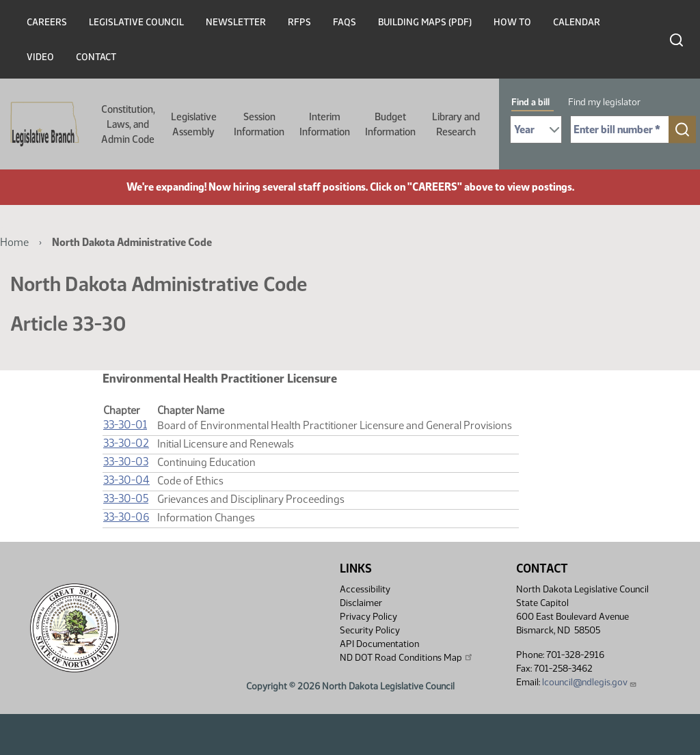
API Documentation (379, 644)
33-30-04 (126, 480)
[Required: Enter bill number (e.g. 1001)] (620, 129)
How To (512, 22)
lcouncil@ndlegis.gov (590, 682)
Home (14, 242)
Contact (96, 57)
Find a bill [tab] (530, 102)
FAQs (345, 22)
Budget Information (390, 124)
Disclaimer (361, 603)
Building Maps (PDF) (425, 22)
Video (40, 57)
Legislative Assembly (194, 124)
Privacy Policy (368, 617)
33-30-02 (126, 443)
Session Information (259, 124)
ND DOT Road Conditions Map (407, 657)
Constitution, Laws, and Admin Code (128, 124)
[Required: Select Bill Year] (536, 129)
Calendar (577, 22)
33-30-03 (126, 462)
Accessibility (365, 589)
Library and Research (456, 124)
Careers (47, 22)
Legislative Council (136, 22)
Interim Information (325, 124)
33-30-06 (126, 517)
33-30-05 (126, 498)
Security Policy (370, 630)
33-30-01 (125, 425)
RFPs (299, 22)
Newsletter (236, 22)
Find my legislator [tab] (604, 102)
